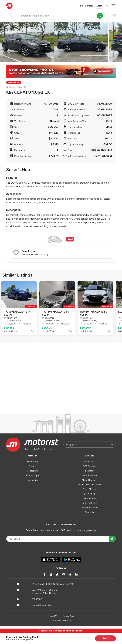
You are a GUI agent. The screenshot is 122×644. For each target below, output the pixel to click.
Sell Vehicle (87, 6)
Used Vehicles (90, 498)
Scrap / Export (90, 489)
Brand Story (32, 462)
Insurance (90, 471)
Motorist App (32, 475)
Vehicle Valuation (90, 508)
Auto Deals (90, 462)
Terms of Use (53, 616)
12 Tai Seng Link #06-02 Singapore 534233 (53, 584)
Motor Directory (90, 480)
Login (99, 6)
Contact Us (32, 471)
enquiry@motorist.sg (42, 605)
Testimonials (32, 480)
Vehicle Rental (90, 503)
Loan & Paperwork (90, 475)
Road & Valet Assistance (90, 485)
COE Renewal (90, 466)
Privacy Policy (69, 616)
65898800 (37, 599)
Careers (32, 466)
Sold (105, 638)
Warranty (90, 512)
